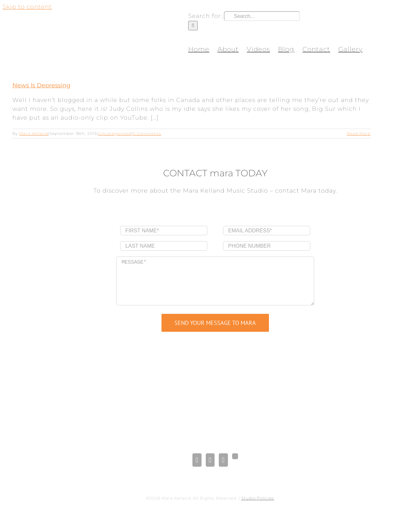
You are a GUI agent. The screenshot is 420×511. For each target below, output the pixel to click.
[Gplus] (235, 456)
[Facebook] (197, 460)
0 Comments (147, 133)
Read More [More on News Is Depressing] (359, 133)
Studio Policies (258, 498)
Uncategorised (115, 133)
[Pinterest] (223, 460)
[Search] (193, 26)
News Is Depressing (41, 85)
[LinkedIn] (210, 460)
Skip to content (27, 7)
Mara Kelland (34, 133)
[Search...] (262, 16)
